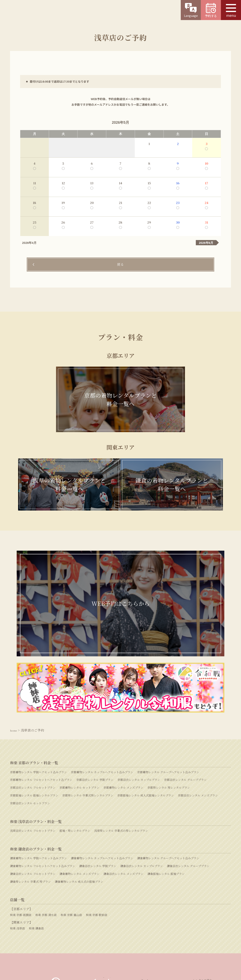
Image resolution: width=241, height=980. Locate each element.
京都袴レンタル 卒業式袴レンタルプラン (88, 704)
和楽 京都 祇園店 (21, 823)
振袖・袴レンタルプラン (75, 739)
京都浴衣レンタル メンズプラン (198, 704)
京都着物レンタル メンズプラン (123, 696)
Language (191, 10)
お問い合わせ (113, 925)
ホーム (145, 889)
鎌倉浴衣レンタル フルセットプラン (33, 782)
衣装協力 (198, 894)
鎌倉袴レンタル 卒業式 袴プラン (30, 790)
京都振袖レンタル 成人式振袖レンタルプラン (146, 704)
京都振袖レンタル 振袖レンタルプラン (34, 704)
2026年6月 (206, 243)
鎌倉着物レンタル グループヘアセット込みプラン (168, 766)
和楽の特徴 (148, 900)
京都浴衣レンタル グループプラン (185, 688)
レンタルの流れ (203, 889)
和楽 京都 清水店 (46, 823)
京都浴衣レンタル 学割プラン (95, 688)
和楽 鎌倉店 (36, 837)
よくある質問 (184, 925)
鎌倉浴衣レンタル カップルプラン (142, 774)
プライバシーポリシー (152, 949)
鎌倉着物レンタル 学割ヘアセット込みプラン (38, 766)
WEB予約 (42, 925)
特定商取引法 (122, 949)
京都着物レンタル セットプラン (79, 696)
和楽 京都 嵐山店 (71, 823)
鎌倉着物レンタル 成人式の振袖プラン (79, 790)
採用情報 (100, 949)
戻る (120, 265)
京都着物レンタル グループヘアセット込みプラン (168, 680)
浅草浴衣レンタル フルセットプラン (33, 739)
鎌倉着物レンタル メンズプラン (79, 782)
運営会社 (80, 949)
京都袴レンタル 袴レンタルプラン (169, 696)
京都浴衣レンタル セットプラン (30, 711)
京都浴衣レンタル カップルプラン (139, 688)
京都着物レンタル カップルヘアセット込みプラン (102, 680)
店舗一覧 (146, 894)
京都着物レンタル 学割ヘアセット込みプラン (38, 680)
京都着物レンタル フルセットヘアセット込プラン (41, 688)
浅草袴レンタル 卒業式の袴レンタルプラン (121, 739)
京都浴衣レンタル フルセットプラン (33, 696)
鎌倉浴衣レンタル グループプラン (188, 774)
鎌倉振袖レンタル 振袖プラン (166, 782)
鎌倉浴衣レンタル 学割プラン (98, 774)
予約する (211, 10)
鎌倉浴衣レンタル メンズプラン (123, 782)
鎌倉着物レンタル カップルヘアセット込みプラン (102, 766)
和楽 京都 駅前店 (97, 823)
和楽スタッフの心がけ (207, 900)
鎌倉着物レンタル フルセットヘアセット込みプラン (43, 774)
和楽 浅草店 (17, 837)
